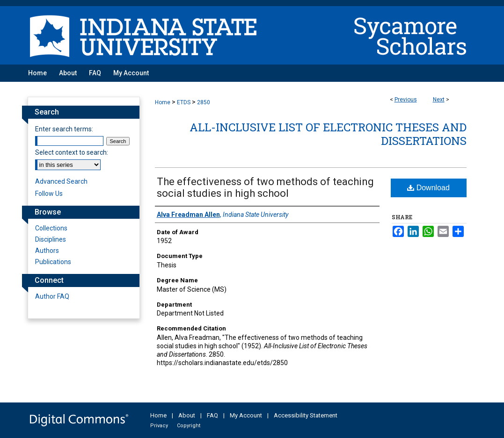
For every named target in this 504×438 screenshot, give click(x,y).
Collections (51, 228)
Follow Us (49, 194)
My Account (246, 415)
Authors (47, 251)
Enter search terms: (64, 129)
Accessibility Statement (306, 415)
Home (163, 102)
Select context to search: (72, 152)
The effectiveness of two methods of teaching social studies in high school (265, 187)
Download (428, 188)
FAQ (212, 415)
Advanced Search (61, 181)
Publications (53, 262)
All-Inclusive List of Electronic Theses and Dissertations (328, 134)
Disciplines (51, 239)
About (187, 415)
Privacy (159, 426)
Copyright (189, 426)
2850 (204, 102)
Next (439, 100)
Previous (406, 100)
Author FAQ (52, 296)
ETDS (184, 102)
